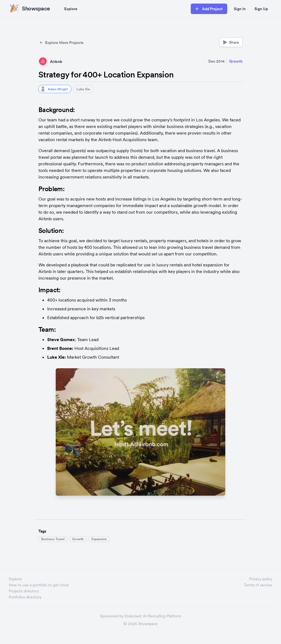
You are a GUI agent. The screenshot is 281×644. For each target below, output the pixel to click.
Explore (71, 9)
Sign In (240, 9)
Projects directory (24, 591)
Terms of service (258, 585)
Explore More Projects (61, 43)
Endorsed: (133, 616)
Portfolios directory (25, 597)
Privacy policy (261, 579)
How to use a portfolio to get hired (39, 585)
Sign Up (261, 9)
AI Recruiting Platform (162, 616)
